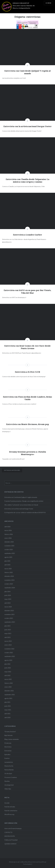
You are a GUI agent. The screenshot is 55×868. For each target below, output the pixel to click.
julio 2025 (7, 561)
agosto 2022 (8, 660)
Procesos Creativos (11, 777)
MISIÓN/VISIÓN (10, 836)
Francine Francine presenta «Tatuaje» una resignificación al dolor (24, 501)
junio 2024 (8, 595)
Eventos (7, 758)
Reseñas (7, 781)
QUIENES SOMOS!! (11, 844)
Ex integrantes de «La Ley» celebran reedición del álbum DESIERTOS (25, 513)
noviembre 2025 (9, 546)
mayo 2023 (8, 633)
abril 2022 (7, 675)
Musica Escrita (9, 766)
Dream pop (8, 743)
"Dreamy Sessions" (10, 732)
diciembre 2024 (9, 576)
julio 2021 (7, 702)
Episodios (7, 754)
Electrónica (8, 747)
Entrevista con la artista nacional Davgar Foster (19, 509)
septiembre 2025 (10, 553)
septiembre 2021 (10, 695)
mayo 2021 (8, 710)
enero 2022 (8, 687)
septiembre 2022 (10, 656)
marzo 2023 (8, 641)
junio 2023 (8, 630)
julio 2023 (7, 626)
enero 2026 (8, 538)
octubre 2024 (9, 584)
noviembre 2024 (9, 580)
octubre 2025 (9, 550)
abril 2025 (7, 565)
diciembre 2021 (9, 691)
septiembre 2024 (10, 588)
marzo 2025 (8, 569)
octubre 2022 (9, 653)
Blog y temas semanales (12, 739)
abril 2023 (7, 637)
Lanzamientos (9, 762)
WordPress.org (9, 814)
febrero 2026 (9, 534)
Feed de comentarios (11, 811)
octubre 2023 (9, 618)
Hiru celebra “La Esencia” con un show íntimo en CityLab (21, 505)
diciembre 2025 (9, 542)
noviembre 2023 (9, 614)
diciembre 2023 (9, 611)
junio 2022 (8, 668)
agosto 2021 (8, 698)
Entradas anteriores (12, 470)
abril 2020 (7, 717)
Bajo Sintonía (8, 735)
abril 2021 (7, 714)
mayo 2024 (8, 599)
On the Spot (8, 774)
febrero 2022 (9, 683)
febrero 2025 (9, 572)
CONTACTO (8, 832)
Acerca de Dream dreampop (13, 828)
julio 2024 (7, 592)
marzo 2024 (8, 607)
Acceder (7, 803)
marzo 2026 (8, 530)
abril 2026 (7, 527)
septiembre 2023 (10, 622)
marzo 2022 (8, 679)
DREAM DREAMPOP (21, 3)
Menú (49, 3)
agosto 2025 (8, 557)
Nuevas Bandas (9, 770)
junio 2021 (8, 706)
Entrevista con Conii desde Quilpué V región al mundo (21, 497)
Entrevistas (8, 751)
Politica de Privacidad (11, 840)
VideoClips (8, 789)
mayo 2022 (8, 672)
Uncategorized (9, 785)
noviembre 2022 (9, 649)
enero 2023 (8, 645)
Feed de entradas (10, 807)
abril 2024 (7, 603)
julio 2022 (7, 664)
